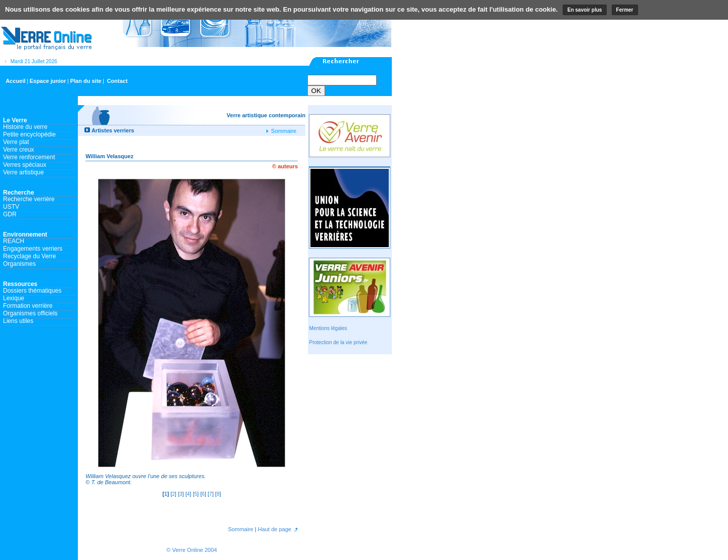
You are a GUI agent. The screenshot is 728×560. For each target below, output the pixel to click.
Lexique (14, 298)
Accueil (15, 81)
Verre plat (16, 142)
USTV (11, 207)
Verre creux (18, 150)
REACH (14, 241)
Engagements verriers (33, 249)
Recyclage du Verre (30, 256)
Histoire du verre (25, 127)
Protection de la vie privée (338, 342)
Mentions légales (328, 328)
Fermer (625, 10)
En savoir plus (584, 10)
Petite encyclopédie (29, 134)
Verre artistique (24, 172)
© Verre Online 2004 (192, 550)
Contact (117, 81)
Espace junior (48, 81)
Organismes (19, 264)
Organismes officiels (30, 313)
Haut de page (274, 529)
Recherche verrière (29, 199)
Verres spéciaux (25, 165)
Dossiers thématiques (32, 291)
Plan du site (86, 81)
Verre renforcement (29, 157)
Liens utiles (18, 321)
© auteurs (285, 166)
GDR (10, 214)
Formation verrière (28, 306)
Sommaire (283, 131)
